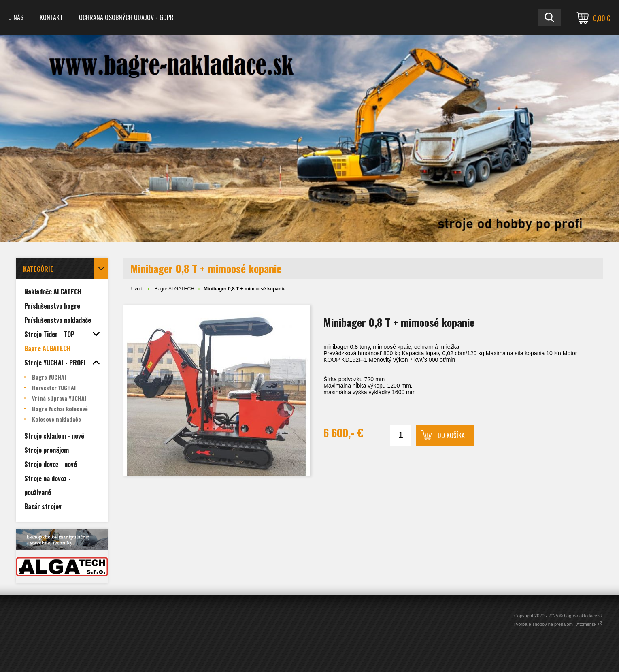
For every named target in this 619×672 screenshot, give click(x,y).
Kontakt (51, 17)
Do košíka (451, 435)
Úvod (137, 289)
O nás (16, 17)
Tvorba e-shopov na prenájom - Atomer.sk (558, 624)
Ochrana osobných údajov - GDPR (126, 17)
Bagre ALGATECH (174, 289)
